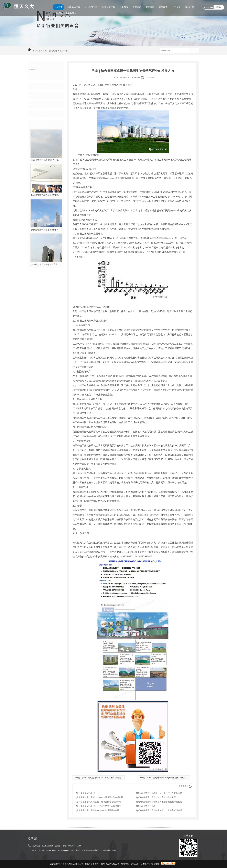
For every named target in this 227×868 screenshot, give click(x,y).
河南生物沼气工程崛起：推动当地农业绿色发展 (161, 802)
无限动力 (155, 864)
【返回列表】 (183, 786)
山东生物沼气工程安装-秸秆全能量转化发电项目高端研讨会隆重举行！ (46, 195)
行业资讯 (63, 51)
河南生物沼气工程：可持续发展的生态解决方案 (100, 806)
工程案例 (137, 7)
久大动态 (38, 114)
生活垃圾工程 (109, 7)
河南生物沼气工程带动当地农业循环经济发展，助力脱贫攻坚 (102, 810)
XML (137, 864)
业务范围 (124, 7)
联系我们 (189, 7)
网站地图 (125, 864)
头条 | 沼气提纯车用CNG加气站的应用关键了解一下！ (106, 778)
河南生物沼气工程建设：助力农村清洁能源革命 (100, 802)
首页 (45, 51)
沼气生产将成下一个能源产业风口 (46, 264)
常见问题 (38, 95)
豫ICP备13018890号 (110, 864)
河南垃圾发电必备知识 (66, 13)
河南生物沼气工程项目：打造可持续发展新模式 (161, 793)
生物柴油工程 (74, 7)
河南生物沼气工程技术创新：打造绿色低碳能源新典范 (162, 810)
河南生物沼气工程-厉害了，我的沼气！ (46, 160)
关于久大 (176, 7)
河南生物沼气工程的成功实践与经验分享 (158, 797)
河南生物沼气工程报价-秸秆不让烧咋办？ (46, 230)
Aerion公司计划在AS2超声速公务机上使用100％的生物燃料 (174, 778)
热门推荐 (38, 123)
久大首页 (58, 7)
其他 (35, 77)
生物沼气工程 (91, 7)
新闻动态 (163, 7)
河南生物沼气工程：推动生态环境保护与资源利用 (101, 797)
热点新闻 (38, 104)
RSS (132, 864)
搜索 (194, 51)
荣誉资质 (150, 7)
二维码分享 (150, 77)
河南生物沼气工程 (87, 793)
